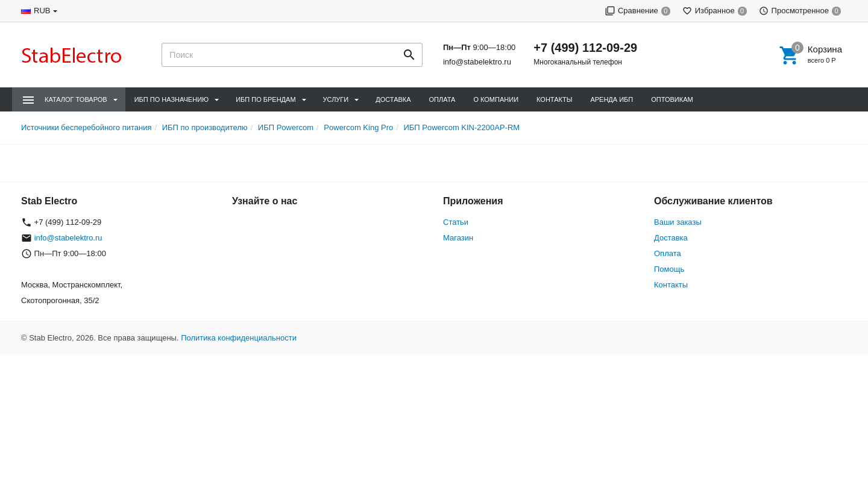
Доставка (393, 99)
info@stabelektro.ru (477, 62)
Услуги (336, 99)
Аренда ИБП (612, 99)
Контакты (554, 99)
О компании (496, 99)
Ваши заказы (678, 222)
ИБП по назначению (171, 99)
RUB (42, 11)
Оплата (442, 99)
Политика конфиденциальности (239, 338)
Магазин (458, 238)
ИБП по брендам (266, 99)
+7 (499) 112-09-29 (585, 48)
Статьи (456, 222)
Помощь (669, 269)
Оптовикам (672, 99)
